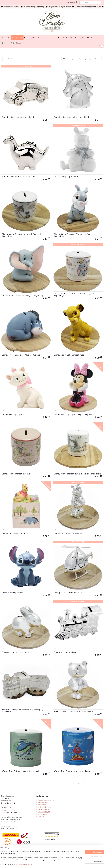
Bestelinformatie (44, 809)
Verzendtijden (43, 814)
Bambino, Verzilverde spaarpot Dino (18, 177)
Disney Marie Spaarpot (12, 414)
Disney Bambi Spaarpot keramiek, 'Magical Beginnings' (21, 235)
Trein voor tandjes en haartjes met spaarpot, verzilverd (22, 711)
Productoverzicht (17, 38)
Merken (27, 38)
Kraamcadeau (57, 38)
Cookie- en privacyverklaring (32, 864)
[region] (38, 858)
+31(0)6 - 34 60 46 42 (8, 810)
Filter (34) (9, 59)
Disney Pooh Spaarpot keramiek (16, 474)
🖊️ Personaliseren (37, 38)
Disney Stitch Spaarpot (12, 593)
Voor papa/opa (80, 38)
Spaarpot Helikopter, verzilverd (68, 593)
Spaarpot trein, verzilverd (66, 652)
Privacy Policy (43, 802)
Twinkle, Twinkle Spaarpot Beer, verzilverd (73, 712)
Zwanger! (47, 38)
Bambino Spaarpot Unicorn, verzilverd (71, 117)
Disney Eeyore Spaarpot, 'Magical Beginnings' (22, 355)
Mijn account (72, 3)
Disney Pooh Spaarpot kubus (15, 533)
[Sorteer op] (94, 59)
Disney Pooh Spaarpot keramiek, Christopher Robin (77, 474)
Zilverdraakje (6, 38)
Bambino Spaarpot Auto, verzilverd (18, 117)
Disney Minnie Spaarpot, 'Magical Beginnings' (74, 414)
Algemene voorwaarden (46, 800)
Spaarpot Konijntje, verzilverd (15, 652)
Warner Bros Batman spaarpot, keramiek (21, 771)
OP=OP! (89, 38)
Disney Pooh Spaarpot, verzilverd (69, 533)
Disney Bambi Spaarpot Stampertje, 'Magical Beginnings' (74, 235)
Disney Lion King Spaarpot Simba (69, 355)
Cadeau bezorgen (44, 812)
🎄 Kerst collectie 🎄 (8, 43)
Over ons (41, 816)
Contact (19, 43)
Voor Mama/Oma (68, 38)
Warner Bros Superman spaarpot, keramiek (74, 771)
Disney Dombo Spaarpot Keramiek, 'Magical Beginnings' (74, 294)
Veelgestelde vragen (45, 807)
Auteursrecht (42, 805)
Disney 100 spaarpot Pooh (66, 177)
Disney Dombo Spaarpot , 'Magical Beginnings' (23, 295)
